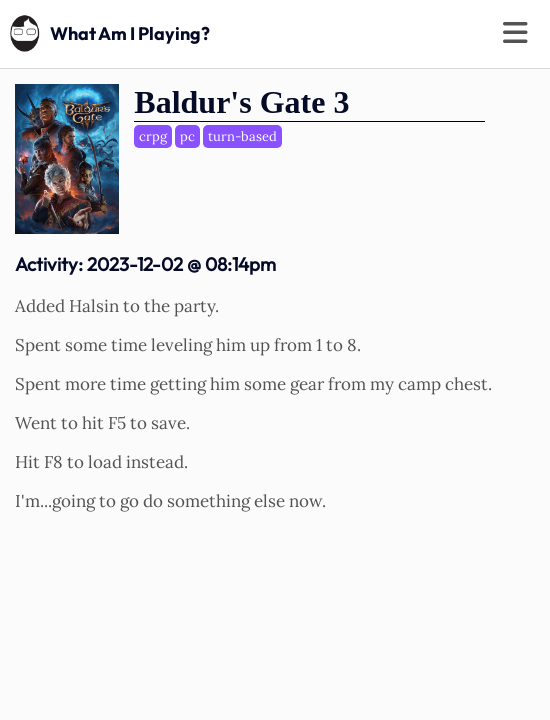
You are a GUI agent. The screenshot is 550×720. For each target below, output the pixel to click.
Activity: (145, 264)
